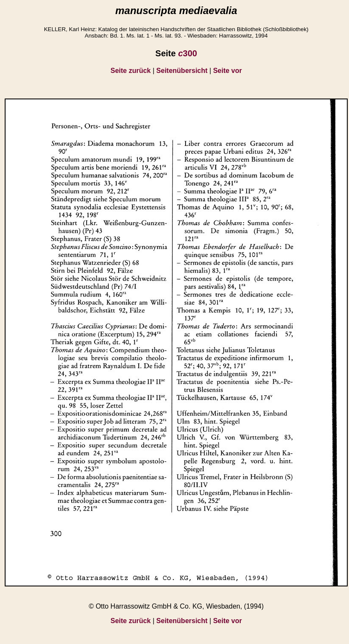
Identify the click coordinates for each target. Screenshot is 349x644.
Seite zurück (131, 71)
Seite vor (227, 71)
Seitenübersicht (182, 71)
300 (188, 53)
